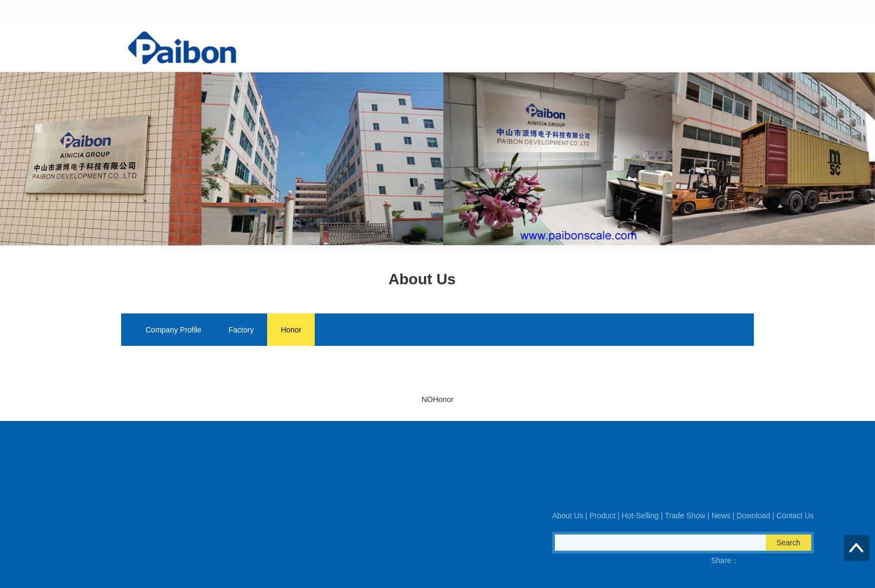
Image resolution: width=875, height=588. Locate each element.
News (639, 48)
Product (474, 48)
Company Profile (174, 331)
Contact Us (744, 48)
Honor (291, 331)
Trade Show (588, 48)
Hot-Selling (527, 48)
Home (377, 48)
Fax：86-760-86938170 (138, 501)
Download (687, 48)
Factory (241, 331)
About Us (424, 48)
